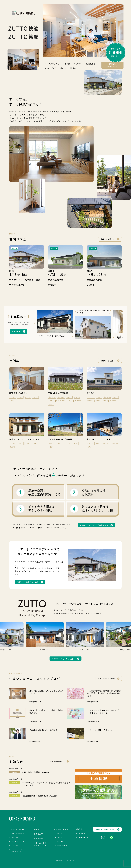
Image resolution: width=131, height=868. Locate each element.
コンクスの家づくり (53, 64)
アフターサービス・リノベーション (18, 850)
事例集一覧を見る (108, 361)
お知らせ (63, 68)
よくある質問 (80, 833)
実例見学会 (116, 53)
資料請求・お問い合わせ (105, 830)
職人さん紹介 (59, 838)
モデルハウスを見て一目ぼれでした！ (52, 336)
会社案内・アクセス (62, 829)
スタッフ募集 (59, 841)
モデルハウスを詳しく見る (28, 582)
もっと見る (16, 331)
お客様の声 (78, 64)
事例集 (67, 64)
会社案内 (73, 68)
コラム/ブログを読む (106, 679)
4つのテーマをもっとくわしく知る (94, 525)
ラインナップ (16, 838)
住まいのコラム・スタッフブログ (41, 844)
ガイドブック (16, 845)
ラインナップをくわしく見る (63, 659)
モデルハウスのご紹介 (18, 841)
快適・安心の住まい (18, 834)
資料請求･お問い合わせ (113, 65)
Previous (34, 324)
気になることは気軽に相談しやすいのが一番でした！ (93, 312)
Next (125, 324)
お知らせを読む (56, 761)
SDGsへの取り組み (61, 845)
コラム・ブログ (50, 68)
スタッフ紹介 (59, 834)
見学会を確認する (108, 239)
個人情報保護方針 (82, 838)
